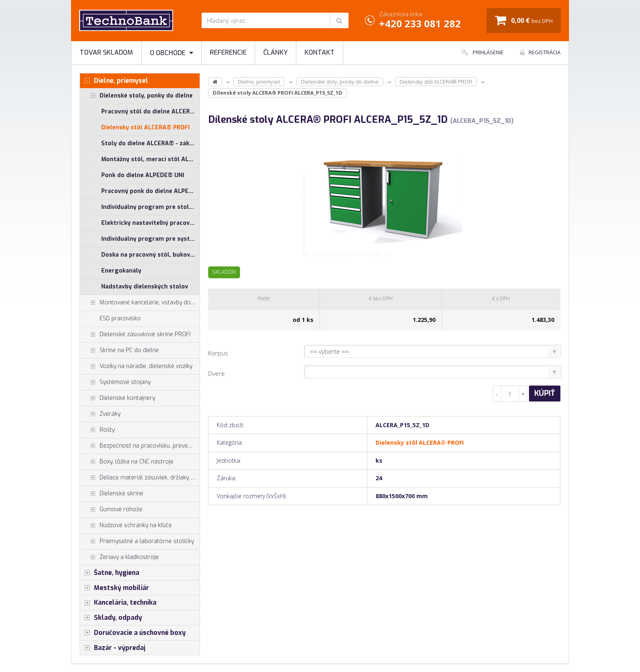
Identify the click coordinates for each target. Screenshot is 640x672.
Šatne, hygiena (110, 573)
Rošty (97, 430)
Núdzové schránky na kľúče (126, 526)
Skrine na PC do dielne (119, 350)
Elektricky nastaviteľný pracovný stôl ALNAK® (150, 223)
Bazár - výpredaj (113, 648)
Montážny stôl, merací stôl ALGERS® (150, 159)
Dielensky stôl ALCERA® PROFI (146, 128)
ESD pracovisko (120, 318)
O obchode (171, 53)
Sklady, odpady (111, 618)
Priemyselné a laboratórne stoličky (137, 541)
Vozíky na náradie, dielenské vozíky (136, 366)
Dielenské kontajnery (118, 398)
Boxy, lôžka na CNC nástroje (127, 462)
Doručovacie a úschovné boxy (133, 633)
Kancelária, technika (118, 603)
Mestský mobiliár (114, 588)
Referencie (228, 52)
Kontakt (320, 52)
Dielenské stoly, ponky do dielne (136, 96)
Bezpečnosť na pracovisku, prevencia (139, 446)
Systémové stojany (115, 382)
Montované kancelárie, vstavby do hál (140, 303)
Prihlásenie (483, 52)
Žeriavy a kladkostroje (119, 557)
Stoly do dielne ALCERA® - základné (150, 143)
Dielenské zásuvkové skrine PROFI (135, 335)
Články (276, 52)
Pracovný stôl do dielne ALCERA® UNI (150, 112)
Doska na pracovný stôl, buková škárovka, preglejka (150, 255)
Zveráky (100, 414)
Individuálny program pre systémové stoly (150, 239)
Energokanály (121, 271)
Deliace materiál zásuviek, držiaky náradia (140, 478)
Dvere (217, 373)
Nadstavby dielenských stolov (145, 287)
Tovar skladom (106, 52)
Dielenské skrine (112, 494)
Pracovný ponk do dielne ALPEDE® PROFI (150, 191)
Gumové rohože (111, 510)
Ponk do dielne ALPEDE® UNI (143, 175)
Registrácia (540, 52)
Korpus (218, 353)
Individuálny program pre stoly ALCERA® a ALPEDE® (150, 207)
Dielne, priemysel (114, 81)
